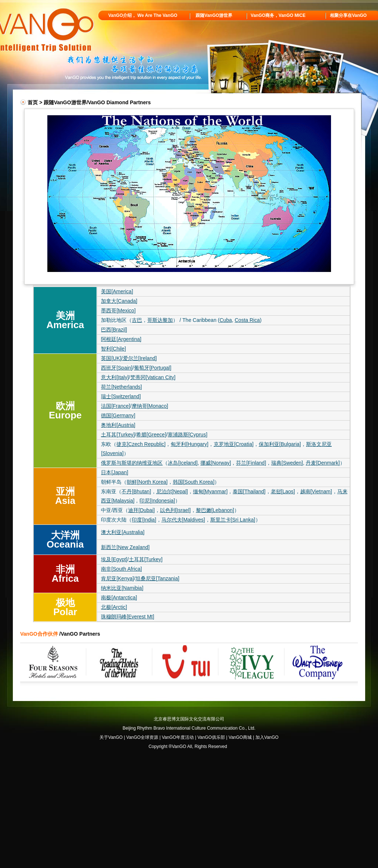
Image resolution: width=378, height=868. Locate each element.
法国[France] (115, 406)
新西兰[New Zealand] (125, 547)
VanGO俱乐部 (211, 737)
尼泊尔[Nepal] (172, 491)
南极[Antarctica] (119, 598)
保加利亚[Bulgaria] (280, 444)
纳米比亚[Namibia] (122, 588)
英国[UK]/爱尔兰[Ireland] (129, 358)
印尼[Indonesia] (157, 501)
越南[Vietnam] (316, 491)
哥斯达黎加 (160, 320)
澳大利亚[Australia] (123, 532)
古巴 (137, 320)
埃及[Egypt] (114, 559)
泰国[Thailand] (249, 491)
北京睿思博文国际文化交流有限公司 (189, 719)
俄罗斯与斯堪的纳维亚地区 (132, 463)
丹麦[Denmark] (323, 463)
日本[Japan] (115, 472)
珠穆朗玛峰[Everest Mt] (128, 617)
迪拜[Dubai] (141, 510)
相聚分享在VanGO (348, 15)
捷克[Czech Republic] (141, 444)
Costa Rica (247, 320)
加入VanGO (267, 737)
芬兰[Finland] (251, 463)
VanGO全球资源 (142, 737)
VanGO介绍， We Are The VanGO (143, 15)
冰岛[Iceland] (183, 463)
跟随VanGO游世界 (214, 15)
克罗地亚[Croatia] (234, 444)
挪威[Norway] (216, 463)
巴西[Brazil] (114, 330)
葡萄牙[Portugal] (153, 368)
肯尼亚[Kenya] (117, 578)
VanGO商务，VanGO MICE (278, 15)
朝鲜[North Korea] (147, 482)
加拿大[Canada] (119, 301)
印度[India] (144, 520)
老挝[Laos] (283, 491)
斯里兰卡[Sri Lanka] (233, 520)
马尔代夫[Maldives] (183, 520)
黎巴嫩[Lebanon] (215, 510)
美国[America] (117, 291)
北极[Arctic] (114, 607)
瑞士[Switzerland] (121, 396)
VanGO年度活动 (178, 737)
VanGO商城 (240, 737)
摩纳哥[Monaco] (150, 406)
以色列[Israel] (175, 510)
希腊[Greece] (151, 435)
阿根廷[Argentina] (121, 339)
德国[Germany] (118, 415)
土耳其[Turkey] (118, 435)
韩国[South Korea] (194, 482)
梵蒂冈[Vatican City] (153, 377)
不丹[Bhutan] (136, 491)
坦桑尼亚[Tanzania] (157, 578)
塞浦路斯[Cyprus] (188, 435)
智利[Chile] (113, 349)
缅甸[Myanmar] (210, 491)
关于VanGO (111, 737)
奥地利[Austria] (118, 425)
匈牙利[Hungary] (190, 444)
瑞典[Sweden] (287, 463)
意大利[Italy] (115, 377)
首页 (33, 102)
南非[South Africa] (121, 569)
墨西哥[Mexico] (118, 310)
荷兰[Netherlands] (121, 387)
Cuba (226, 320)
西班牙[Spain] (117, 368)
